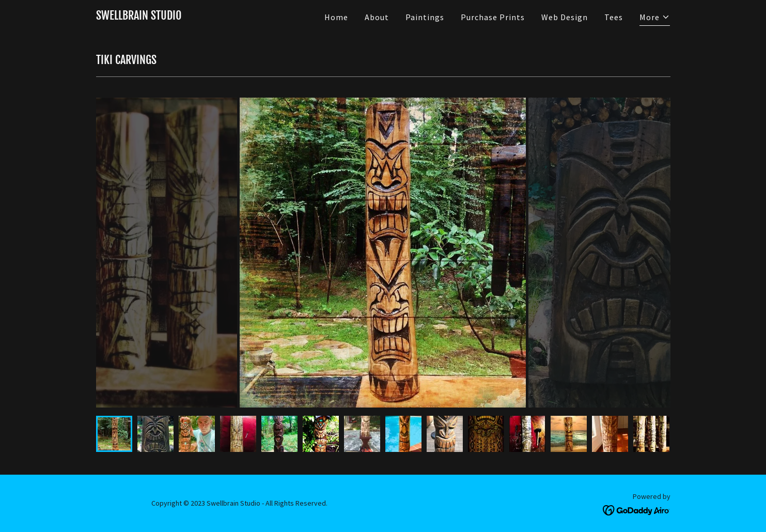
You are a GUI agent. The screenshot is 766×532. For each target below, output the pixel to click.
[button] (655, 18)
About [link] (377, 17)
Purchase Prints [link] (493, 17)
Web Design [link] (565, 17)
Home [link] (336, 17)
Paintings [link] (425, 17)
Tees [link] (614, 17)
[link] (139, 17)
